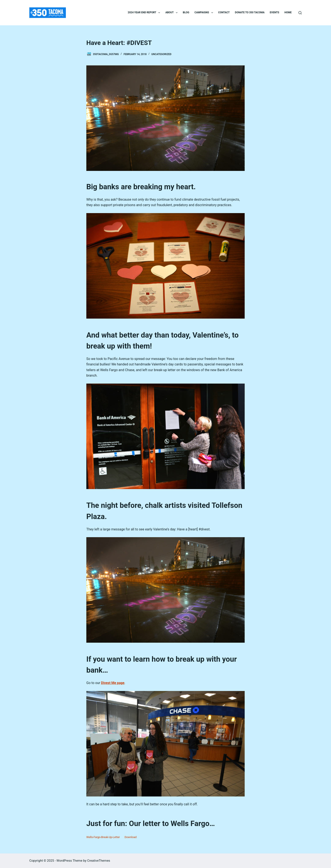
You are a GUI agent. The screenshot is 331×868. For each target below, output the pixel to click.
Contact (224, 12)
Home (288, 12)
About (172, 13)
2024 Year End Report (145, 13)
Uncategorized (161, 54)
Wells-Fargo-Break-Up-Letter (103, 837)
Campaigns (204, 13)
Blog (186, 12)
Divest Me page (113, 683)
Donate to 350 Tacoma (250, 12)
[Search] (300, 13)
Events (274, 12)
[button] (159, 13)
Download (131, 837)
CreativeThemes (99, 861)
